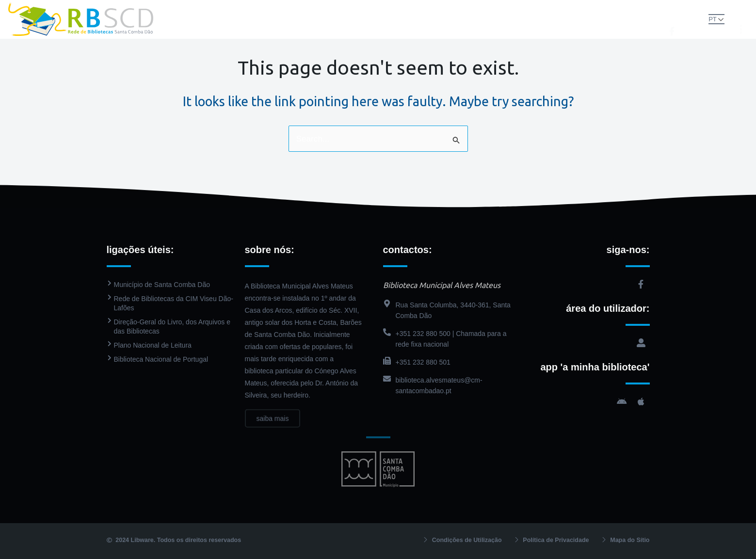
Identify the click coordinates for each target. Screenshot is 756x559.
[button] (685, 18)
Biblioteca (307, 19)
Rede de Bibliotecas (234, 19)
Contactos (545, 19)
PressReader (417, 19)
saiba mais (273, 428)
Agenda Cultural (483, 19)
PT (703, 19)
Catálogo (362, 19)
